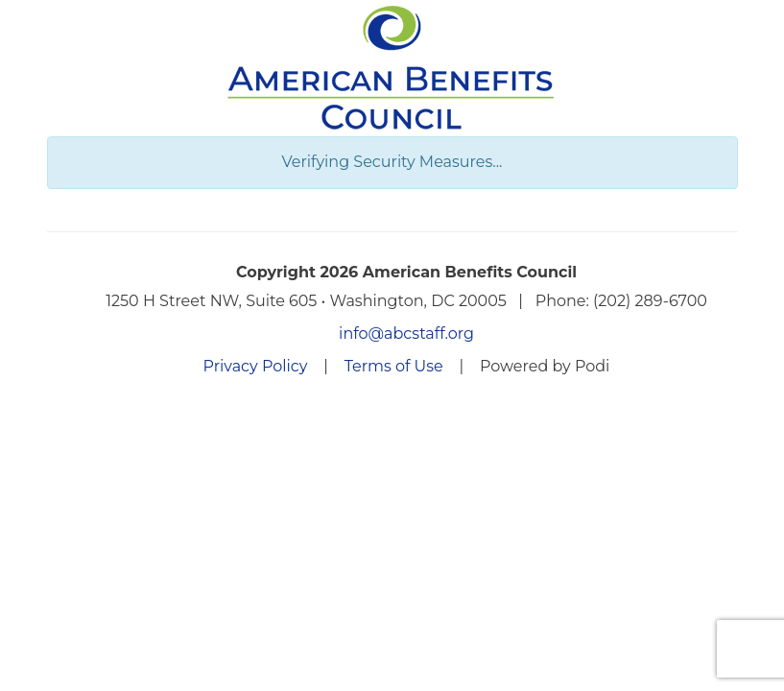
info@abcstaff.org (406, 334)
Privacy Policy (256, 366)
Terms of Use (394, 366)
